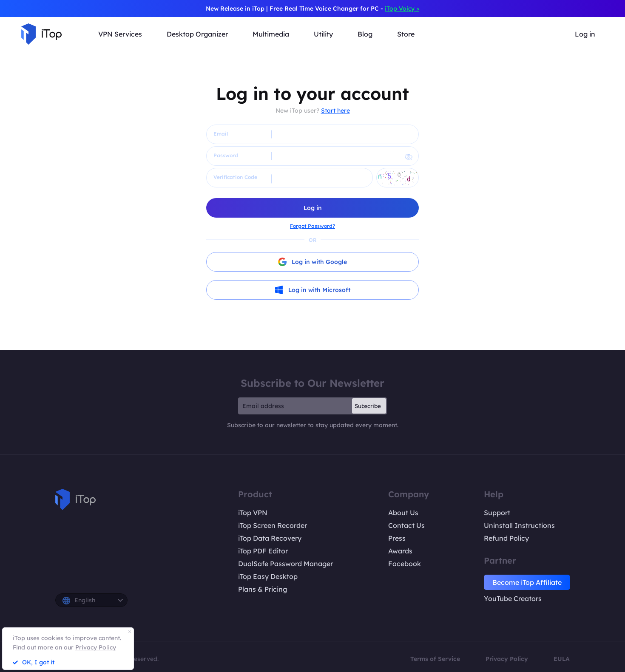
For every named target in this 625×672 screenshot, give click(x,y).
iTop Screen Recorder (273, 525)
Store (406, 34)
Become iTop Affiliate (527, 582)
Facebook (405, 564)
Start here (335, 111)
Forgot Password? (312, 226)
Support (497, 513)
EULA (562, 659)
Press (397, 538)
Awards (400, 551)
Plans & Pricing (263, 589)
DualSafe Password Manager (286, 564)
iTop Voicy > (402, 9)
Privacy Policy (507, 659)
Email (221, 134)
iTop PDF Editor (263, 551)
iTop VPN (253, 513)
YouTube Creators (513, 598)
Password (226, 155)
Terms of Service (435, 659)
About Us (403, 513)
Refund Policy (506, 538)
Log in (585, 34)
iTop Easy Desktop (268, 576)
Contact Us (406, 525)
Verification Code (235, 177)
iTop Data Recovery (270, 538)
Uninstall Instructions (519, 525)
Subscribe (368, 406)
